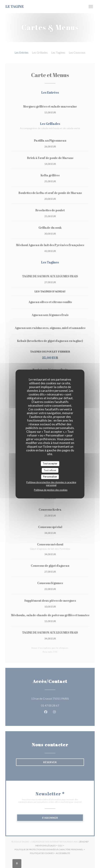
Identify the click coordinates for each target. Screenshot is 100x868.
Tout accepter (50, 463)
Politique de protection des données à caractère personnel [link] (51, 484)
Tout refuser (50, 470)
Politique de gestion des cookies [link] (51, 490)
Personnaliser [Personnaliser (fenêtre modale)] (50, 477)
